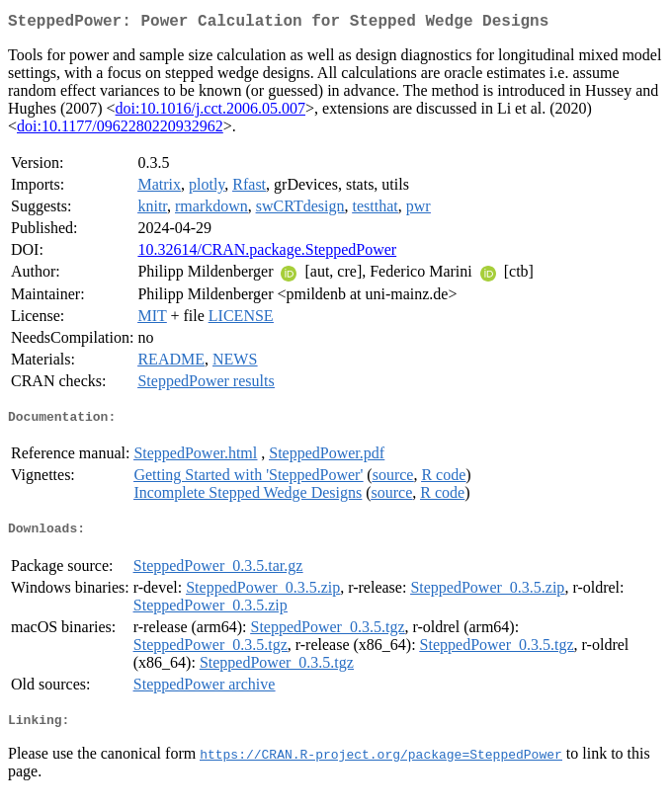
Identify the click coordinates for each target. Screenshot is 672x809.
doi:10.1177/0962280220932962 (120, 130)
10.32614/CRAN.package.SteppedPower (267, 253)
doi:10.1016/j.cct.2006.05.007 (210, 112)
